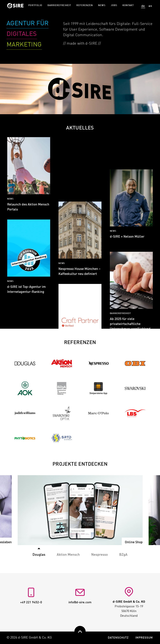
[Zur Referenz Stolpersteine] (98, 388)
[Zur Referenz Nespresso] (98, 363)
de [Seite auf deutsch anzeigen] (143, 6)
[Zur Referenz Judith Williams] (25, 413)
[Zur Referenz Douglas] (25, 363)
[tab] (68, 553)
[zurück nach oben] (80, 632)
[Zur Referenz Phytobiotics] (25, 438)
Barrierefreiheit (59, 6)
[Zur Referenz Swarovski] (135, 388)
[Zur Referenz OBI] (135, 363)
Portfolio (35, 6)
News (102, 6)
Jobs (114, 6)
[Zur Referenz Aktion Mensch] (62, 363)
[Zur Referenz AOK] (25, 388)
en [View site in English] (150, 6)
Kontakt (128, 6)
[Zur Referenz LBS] (135, 413)
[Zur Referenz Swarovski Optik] (62, 413)
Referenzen (85, 6)
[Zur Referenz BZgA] (62, 388)
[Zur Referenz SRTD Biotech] (62, 438)
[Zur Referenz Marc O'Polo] (98, 413)
